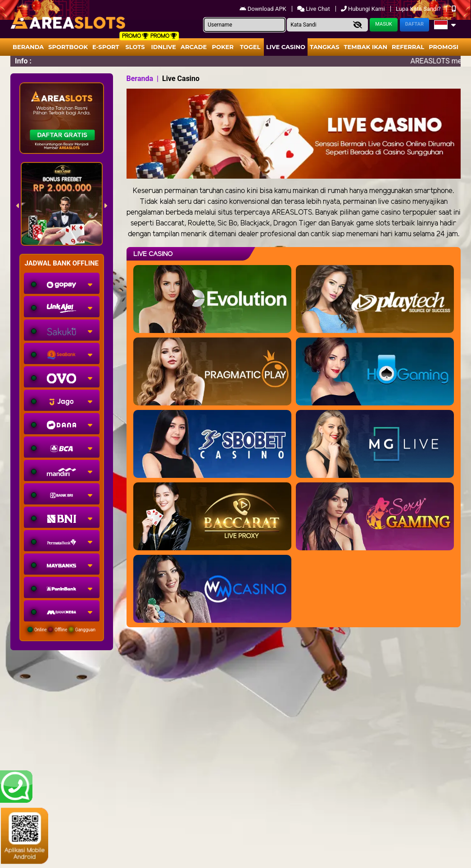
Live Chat (314, 9)
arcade (194, 47)
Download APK (264, 9)
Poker (223, 47)
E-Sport (106, 47)
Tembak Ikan (366, 47)
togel (250, 47)
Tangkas (325, 47)
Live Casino (286, 47)
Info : (23, 61)
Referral (408, 47)
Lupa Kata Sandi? (419, 9)
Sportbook (68, 47)
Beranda (28, 47)
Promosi (444, 47)
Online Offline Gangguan (61, 630)
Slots (135, 47)
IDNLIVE (163, 47)
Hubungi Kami (364, 9)
